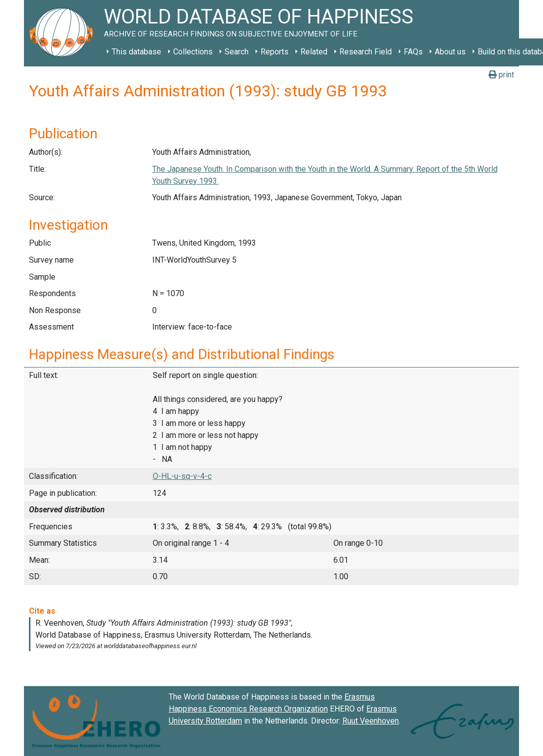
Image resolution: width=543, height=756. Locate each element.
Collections (193, 52)
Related (314, 52)
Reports (274, 52)
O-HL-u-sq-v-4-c (182, 476)
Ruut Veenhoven (371, 721)
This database (136, 52)
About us (450, 52)
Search (237, 52)
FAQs (413, 52)
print (501, 75)
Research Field (366, 52)
